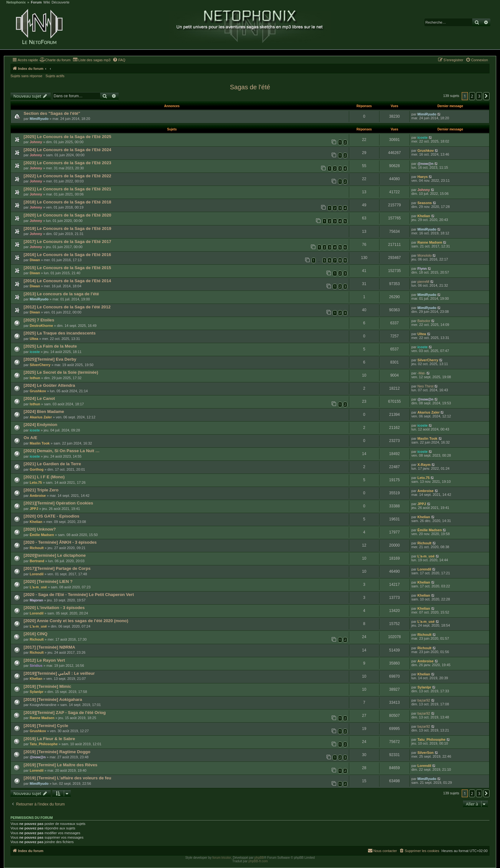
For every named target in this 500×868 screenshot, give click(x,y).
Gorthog (37, 469)
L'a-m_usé (426, 556)
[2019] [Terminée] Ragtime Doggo (57, 752)
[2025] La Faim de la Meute (50, 346)
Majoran (36, 600)
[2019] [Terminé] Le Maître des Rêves (60, 765)
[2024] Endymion (40, 425)
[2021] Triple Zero (41, 490)
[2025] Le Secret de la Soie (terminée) (61, 372)
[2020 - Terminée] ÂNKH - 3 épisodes (60, 542)
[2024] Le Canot (39, 398)
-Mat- (422, 373)
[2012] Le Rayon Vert (44, 660)
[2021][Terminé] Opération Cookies (58, 503)
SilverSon (426, 753)
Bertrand (37, 561)
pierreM (423, 282)
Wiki (47, 2)
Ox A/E (30, 438)
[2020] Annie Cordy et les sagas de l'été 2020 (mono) (76, 621)
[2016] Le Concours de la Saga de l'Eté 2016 (67, 255)
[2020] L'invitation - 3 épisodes (54, 608)
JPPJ (34, 509)
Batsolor (424, 321)
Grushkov (426, 151)
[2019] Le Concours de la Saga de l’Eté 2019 (67, 228)
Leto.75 (36, 482)
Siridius (36, 666)
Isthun (35, 378)
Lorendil (37, 574)
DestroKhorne (41, 326)
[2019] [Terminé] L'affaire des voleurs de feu (67, 778)
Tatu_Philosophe (44, 744)
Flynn (422, 268)
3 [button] (479, 96)
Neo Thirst (426, 386)
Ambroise (38, 496)
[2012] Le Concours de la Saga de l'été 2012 (67, 307)
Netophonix (16, 2)
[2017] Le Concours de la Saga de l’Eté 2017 (67, 242)
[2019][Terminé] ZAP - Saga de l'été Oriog (65, 713)
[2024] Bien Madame (44, 412)
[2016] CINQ (36, 634)
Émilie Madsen (42, 535)
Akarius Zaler (41, 417)
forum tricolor (222, 858)
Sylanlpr (37, 692)
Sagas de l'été (250, 87)
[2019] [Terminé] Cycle (46, 726)
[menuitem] (55, 60)
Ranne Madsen (430, 242)
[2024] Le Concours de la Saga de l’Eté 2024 (67, 150)
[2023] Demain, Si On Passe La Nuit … (62, 451)
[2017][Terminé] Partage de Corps (57, 568)
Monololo (425, 255)
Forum (36, 2)
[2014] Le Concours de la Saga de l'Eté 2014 (67, 281)
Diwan (35, 260)
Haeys (423, 177)
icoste (423, 137)
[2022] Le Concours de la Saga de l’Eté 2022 (67, 176)
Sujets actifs (55, 76)
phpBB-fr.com (258, 861)
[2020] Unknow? (40, 529)
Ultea (34, 339)
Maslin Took (40, 443)
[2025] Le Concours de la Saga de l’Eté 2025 (67, 137)
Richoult (37, 548)
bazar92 (424, 700)
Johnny (36, 142)
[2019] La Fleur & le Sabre (49, 739)
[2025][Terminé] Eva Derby (50, 359)
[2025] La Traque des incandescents (60, 333)
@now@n (425, 164)
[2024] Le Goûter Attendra (49, 385)
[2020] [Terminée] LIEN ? (48, 581)
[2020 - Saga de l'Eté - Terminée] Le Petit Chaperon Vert (79, 595)
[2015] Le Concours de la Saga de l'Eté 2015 (67, 268)
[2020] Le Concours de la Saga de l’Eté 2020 (67, 215)
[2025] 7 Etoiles (39, 320)
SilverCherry (40, 365)
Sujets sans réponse (26, 76)
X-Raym (424, 465)
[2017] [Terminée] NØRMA (49, 647)
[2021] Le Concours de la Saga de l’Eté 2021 (67, 189)
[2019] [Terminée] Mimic (47, 686)
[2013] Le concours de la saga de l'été (61, 294)
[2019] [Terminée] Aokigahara (53, 699)
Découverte (61, 2)
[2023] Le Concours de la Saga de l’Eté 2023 (67, 163)
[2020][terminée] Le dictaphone (55, 555)
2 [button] (472, 96)
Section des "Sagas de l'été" (52, 113)
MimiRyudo (39, 119)
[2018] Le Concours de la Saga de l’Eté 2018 (67, 202)
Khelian (424, 216)
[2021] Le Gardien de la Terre (52, 464)
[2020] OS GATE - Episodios (51, 516)
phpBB (259, 858)
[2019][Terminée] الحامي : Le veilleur (59, 673)
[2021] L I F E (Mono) (44, 477)
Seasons (425, 203)
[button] (487, 96)
